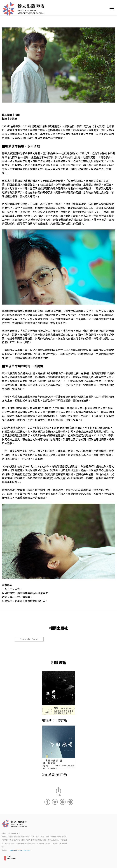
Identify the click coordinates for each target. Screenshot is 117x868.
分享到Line (63, 802)
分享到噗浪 (70, 802)
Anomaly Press (29, 639)
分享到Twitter (55, 802)
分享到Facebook (47, 802)
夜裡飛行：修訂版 (55, 720)
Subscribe (12, 859)
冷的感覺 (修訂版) (54, 775)
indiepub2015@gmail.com (21, 850)
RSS (9, 856)
